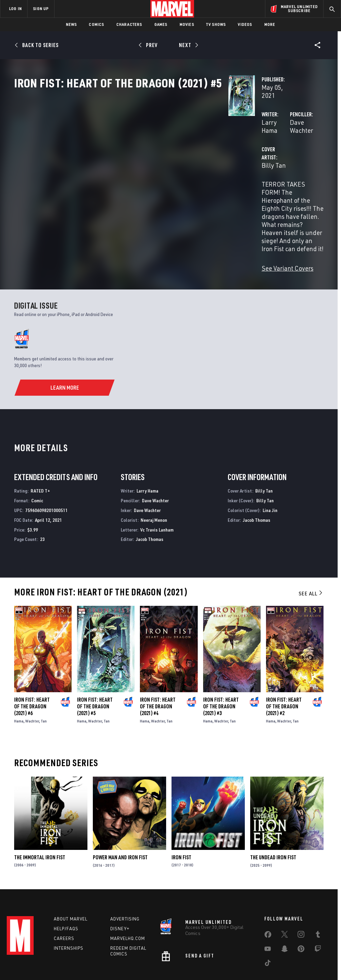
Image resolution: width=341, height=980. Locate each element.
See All (311, 550)
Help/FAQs (66, 887)
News (71, 24)
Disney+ (120, 887)
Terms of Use (29, 956)
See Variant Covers (138, 225)
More (270, 24)
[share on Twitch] (318, 909)
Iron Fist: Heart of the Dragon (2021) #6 (32, 663)
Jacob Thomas (150, 496)
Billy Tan (124, 171)
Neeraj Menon (154, 477)
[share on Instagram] (301, 894)
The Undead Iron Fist (273, 814)
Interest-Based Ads (303, 956)
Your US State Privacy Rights (104, 956)
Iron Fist (181, 814)
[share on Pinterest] (301, 909)
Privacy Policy (60, 956)
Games (161, 24)
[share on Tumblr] (318, 894)
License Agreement (261, 956)
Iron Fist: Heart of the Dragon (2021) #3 (221, 663)
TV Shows (216, 24)
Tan (44, 678)
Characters (129, 24)
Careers (64, 897)
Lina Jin (270, 467)
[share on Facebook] (268, 895)
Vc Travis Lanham (157, 487)
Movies (187, 24)
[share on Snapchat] (285, 909)
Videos (245, 24)
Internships (69, 907)
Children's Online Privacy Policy (209, 956)
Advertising (125, 877)
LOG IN (15, 9)
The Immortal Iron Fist (40, 814)
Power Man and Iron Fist (120, 814)
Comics (96, 24)
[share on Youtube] (268, 909)
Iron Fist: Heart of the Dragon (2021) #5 (95, 663)
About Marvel (71, 877)
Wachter (32, 678)
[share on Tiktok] (268, 923)
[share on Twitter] (285, 894)
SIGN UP (41, 9)
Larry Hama (128, 144)
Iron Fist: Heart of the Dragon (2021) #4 (158, 663)
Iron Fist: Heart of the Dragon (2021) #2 (284, 663)
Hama (19, 678)
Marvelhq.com (128, 897)
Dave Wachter (234, 144)
